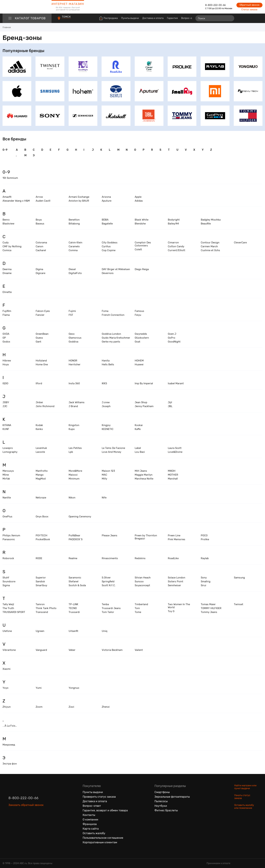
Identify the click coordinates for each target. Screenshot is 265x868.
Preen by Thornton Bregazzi (146, 537)
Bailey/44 (173, 224)
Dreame (7, 273)
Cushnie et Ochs (210, 250)
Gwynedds (141, 334)
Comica (7, 250)
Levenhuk (41, 448)
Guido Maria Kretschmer (116, 338)
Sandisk (40, 581)
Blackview (8, 224)
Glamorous (75, 338)
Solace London (177, 578)
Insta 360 (74, 383)
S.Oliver (106, 578)
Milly (104, 479)
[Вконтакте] (11, 821)
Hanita (106, 361)
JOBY (6, 402)
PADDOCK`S (76, 539)
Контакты (89, 815)
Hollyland (41, 361)
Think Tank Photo (46, 608)
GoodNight (174, 342)
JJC (5, 406)
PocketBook (43, 539)
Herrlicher (75, 364)
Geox (72, 334)
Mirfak (6, 479)
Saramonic (75, 578)
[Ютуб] (25, 821)
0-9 (5, 150)
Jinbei (39, 402)
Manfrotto (42, 471)
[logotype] (27, 7)
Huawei (139, 364)
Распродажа (111, 18)
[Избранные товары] (247, 18)
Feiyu (138, 315)
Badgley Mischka (211, 220)
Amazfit (7, 197)
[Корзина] (259, 18)
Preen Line (174, 535)
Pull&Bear (74, 535)
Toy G (171, 611)
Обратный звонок (249, 5)
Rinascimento (110, 558)
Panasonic (9, 539)
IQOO (5, 383)
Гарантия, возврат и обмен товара (105, 810)
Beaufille (206, 224)
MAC (104, 475)
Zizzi (71, 707)
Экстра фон (10, 764)
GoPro (172, 338)
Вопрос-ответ (189, 18)
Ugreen (40, 631)
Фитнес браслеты (166, 810)
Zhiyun (7, 707)
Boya (39, 220)
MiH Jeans (141, 471)
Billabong (74, 224)
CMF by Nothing (12, 246)
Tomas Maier (208, 604)
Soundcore (9, 581)
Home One (42, 364)
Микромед (9, 745)
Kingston (74, 425)
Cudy (6, 243)
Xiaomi (7, 669)
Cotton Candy (176, 246)
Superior (41, 578)
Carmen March (209, 246)
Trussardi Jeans (111, 608)
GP (4, 338)
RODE (39, 558)
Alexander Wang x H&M (16, 201)
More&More (75, 471)
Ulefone (7, 631)
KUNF (6, 429)
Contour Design (210, 243)
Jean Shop (141, 402)
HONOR (73, 361)
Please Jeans (110, 535)
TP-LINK (73, 604)
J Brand (73, 406)
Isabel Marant (176, 383)
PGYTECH (41, 535)
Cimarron (173, 243)
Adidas (139, 201)
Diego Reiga (142, 269)
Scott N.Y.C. (109, 585)
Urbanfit (73, 631)
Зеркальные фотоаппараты (172, 797)
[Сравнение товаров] (241, 18)
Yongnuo (74, 688)
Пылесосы (161, 801)
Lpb (71, 452)
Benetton (74, 220)
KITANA (7, 425)
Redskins (140, 558)
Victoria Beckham (112, 650)
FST (71, 315)
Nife (104, 498)
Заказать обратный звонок (26, 805)
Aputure (107, 201)
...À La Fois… (10, 726)
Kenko (39, 429)
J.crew (106, 402)
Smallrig (206, 581)
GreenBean (42, 334)
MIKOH (172, 471)
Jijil (170, 402)
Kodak (39, 425)
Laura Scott (175, 448)
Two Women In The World (179, 606)
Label (138, 448)
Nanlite (7, 498)
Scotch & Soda (77, 585)
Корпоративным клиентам (100, 842)
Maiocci (73, 475)
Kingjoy (106, 425)
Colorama (41, 243)
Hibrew (7, 361)
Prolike (205, 539)
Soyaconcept (142, 585)
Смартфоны (162, 792)
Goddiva (73, 342)
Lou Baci (140, 452)
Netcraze (41, 498)
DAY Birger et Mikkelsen (116, 269)
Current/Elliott (177, 250)
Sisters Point (176, 581)
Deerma (7, 269)
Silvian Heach (143, 578)
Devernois (108, 273)
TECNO (73, 608)
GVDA (6, 334)
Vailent (139, 650)
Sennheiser (174, 585)
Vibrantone (9, 650)
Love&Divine (175, 452)
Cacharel (41, 250)
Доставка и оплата (153, 18)
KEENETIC (108, 429)
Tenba (105, 604)
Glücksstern (142, 338)
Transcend (42, 612)
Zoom (39, 707)
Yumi (39, 688)
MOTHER (173, 475)
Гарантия (172, 18)
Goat (137, 342)
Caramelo (74, 246)
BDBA (105, 220)
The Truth (8, 608)
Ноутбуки (161, 806)
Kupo (72, 429)
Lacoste (40, 452)
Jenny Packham (144, 406)
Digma (39, 269)
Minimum (74, 479)
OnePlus (7, 517)
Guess (39, 338)
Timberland (141, 604)
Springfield (108, 581)
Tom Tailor (108, 612)
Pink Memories (177, 539)
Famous (139, 311)
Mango (40, 475)
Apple (138, 197)
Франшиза (90, 824)
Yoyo (5, 688)
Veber (72, 650)
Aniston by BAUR (79, 201)
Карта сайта (91, 829)
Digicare (40, 273)
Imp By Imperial (144, 383)
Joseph (106, 406)
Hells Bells (108, 364)
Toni (137, 608)
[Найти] (230, 18)
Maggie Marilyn (144, 475)
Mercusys (8, 471)
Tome (138, 612)
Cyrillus (106, 246)
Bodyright (174, 220)
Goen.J (172, 334)
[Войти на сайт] (253, 18)
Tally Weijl (8, 604)
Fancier (40, 315)
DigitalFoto (75, 273)
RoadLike (173, 558)
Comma (73, 250)
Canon (39, 246)
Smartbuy (41, 585)
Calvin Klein (75, 243)
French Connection (113, 315)
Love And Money (111, 452)
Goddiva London (111, 334)
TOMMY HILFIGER (211, 608)
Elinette (7, 292)
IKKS (104, 383)
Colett (138, 249)
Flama (6, 315)
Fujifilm (7, 311)
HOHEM (139, 361)
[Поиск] (215, 18)
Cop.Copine (109, 250)
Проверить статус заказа (99, 797)
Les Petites (75, 448)
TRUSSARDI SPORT (14, 612)
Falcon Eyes (43, 311)
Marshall (173, 479)
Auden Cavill (43, 201)
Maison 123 (108, 471)
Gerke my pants (111, 342)
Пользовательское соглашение (103, 838)
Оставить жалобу (94, 833)
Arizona (106, 197)
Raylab (205, 558)
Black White (142, 220)
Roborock (8, 558)
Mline (6, 475)
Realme (73, 558)
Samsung (239, 578)
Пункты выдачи (130, 18)
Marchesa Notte (144, 479)
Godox (6, 342)
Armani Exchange (79, 197)
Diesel (72, 269)
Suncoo (139, 581)
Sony (204, 578)
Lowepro (8, 448)
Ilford (39, 383)
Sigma (6, 585)
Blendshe (140, 224)
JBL (170, 406)
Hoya (6, 364)
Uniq (105, 631)
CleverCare (240, 243)
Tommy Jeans (209, 612)
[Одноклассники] (18, 821)
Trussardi (74, 612)
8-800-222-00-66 (215, 5)
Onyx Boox (42, 517)
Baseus (40, 224)
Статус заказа (249, 10)
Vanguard (41, 650)
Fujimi (72, 311)
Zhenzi (106, 707)
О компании (90, 820)
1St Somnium (10, 178)
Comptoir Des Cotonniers (143, 244)
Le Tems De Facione (113, 448)
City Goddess (110, 243)
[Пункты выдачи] (62, 20)
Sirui (203, 585)
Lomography (10, 452)
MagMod (41, 479)
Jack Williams (77, 402)
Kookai (139, 425)
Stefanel (74, 581)
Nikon (72, 498)
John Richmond (45, 406)
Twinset (239, 604)
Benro (6, 220)
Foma (105, 311)
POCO (204, 535)
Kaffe (138, 429)
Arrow (39, 197)
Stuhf (6, 578)
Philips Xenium (11, 535)
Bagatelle (107, 224)
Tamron (40, 604)
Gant (38, 342)
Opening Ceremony (80, 517)
